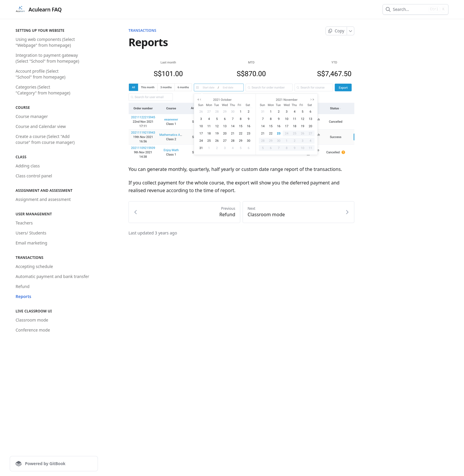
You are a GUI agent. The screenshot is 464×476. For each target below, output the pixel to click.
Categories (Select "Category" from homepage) (43, 90)
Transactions (142, 31)
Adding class (28, 166)
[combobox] (409, 9)
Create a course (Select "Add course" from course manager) (45, 139)
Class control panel (34, 176)
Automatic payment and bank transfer (52, 276)
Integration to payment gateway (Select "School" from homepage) (47, 58)
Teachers (24, 223)
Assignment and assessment (43, 199)
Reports (23, 296)
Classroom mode (32, 320)
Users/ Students (31, 233)
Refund (22, 286)
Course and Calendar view (41, 126)
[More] (351, 31)
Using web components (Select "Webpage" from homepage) (45, 42)
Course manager (32, 116)
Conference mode (33, 330)
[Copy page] (336, 31)
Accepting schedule (34, 266)
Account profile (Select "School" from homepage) (40, 74)
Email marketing (31, 243)
